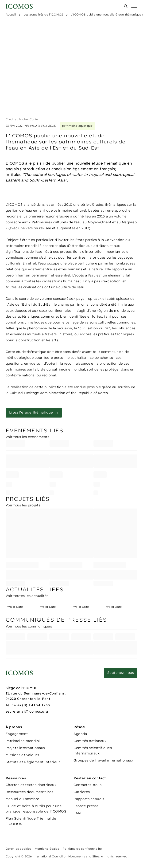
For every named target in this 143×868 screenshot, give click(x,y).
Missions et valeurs (22, 755)
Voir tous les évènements (27, 437)
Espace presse (86, 806)
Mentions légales (47, 849)
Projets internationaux (25, 748)
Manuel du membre (23, 799)
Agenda (80, 734)
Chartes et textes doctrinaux (31, 785)
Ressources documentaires (29, 792)
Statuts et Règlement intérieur (33, 762)
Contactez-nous (87, 785)
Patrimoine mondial (23, 741)
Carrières (82, 792)
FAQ (77, 813)
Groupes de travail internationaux (103, 760)
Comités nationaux (90, 741)
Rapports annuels (89, 799)
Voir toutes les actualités (27, 596)
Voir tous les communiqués (29, 626)
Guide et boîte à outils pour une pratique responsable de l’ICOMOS (36, 809)
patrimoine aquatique (77, 126)
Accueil (11, 14)
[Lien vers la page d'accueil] (19, 673)
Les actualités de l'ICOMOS (43, 14)
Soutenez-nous (121, 673)
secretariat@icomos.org (27, 711)
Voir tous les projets (23, 505)
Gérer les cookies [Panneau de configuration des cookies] (18, 849)
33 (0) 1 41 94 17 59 (34, 705)
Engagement (17, 734)
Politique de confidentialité (82, 849)
